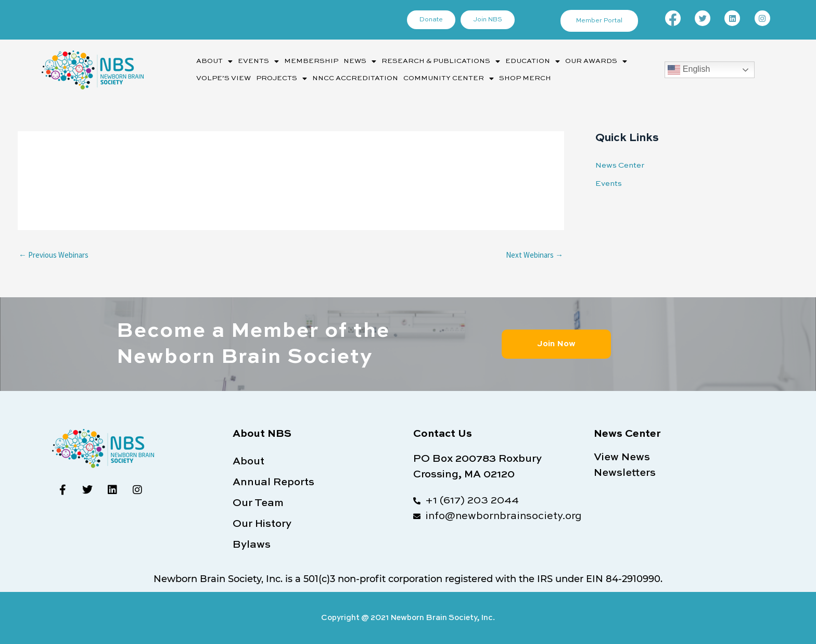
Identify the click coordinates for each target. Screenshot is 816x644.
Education (533, 61)
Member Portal (599, 21)
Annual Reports (273, 483)
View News (622, 458)
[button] (214, 61)
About (214, 61)
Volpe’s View (224, 78)
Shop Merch (525, 78)
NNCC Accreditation (355, 78)
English (689, 70)
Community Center (449, 79)
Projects (282, 79)
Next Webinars (534, 255)
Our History (262, 524)
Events (258, 61)
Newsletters (625, 473)
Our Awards (596, 61)
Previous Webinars (54, 255)
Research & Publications (441, 61)
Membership (311, 61)
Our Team (258, 503)
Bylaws (252, 545)
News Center (620, 165)
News (360, 61)
